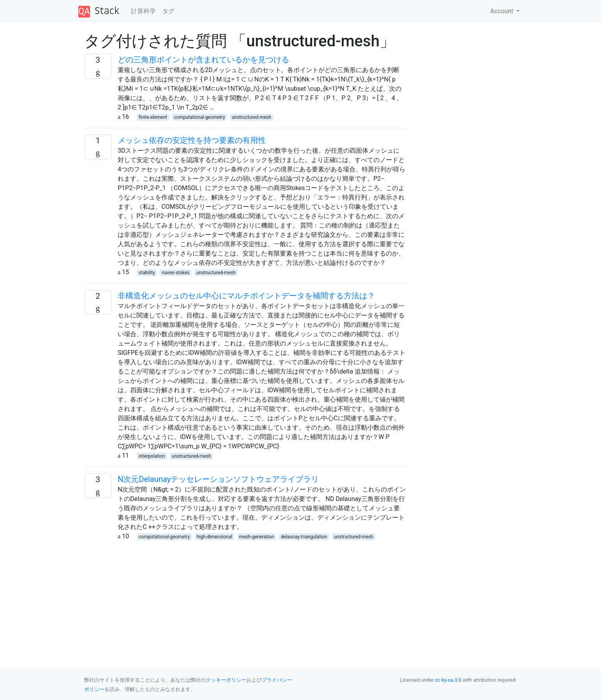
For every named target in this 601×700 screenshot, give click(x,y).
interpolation (152, 456)
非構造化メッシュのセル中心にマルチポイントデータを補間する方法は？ (246, 296)
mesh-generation (256, 537)
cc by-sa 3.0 (448, 680)
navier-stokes (176, 273)
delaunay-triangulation (304, 537)
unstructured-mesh (252, 117)
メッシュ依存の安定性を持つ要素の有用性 (192, 140)
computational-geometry (199, 117)
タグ (168, 11)
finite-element (153, 117)
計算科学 (143, 11)
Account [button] (503, 11)
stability (147, 273)
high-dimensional (215, 537)
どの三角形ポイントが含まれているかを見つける (203, 60)
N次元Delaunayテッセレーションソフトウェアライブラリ (218, 479)
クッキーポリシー (226, 680)
